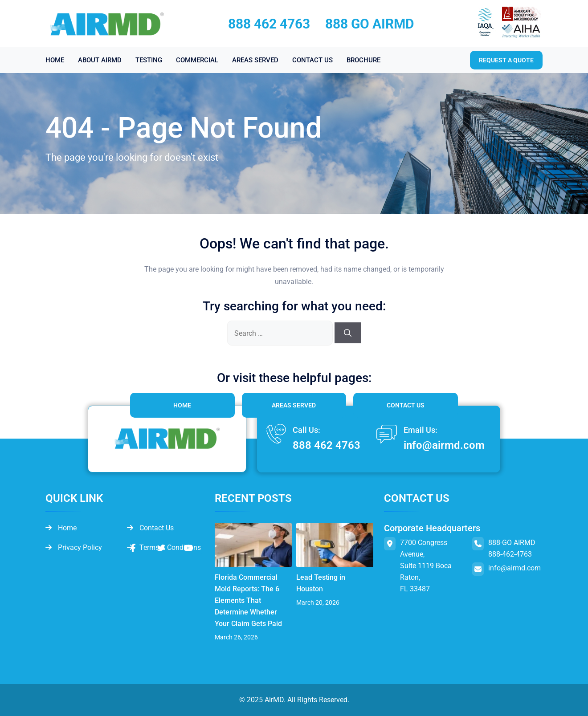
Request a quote (506, 60)
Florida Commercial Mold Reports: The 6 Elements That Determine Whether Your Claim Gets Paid (248, 600)
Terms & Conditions (164, 547)
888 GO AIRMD (370, 24)
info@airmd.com (444, 445)
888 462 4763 (269, 24)
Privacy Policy (74, 547)
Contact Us (406, 405)
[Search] (348, 333)
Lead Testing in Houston (321, 583)
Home (182, 405)
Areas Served (294, 405)
